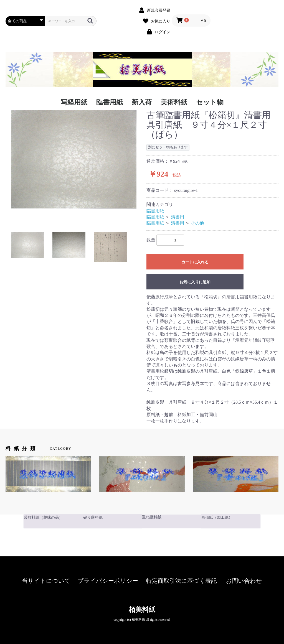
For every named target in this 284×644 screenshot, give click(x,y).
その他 (197, 223)
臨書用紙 (155, 211)
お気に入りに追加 (195, 282)
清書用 (177, 217)
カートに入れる (195, 262)
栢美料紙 (142, 610)
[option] (74, 160)
